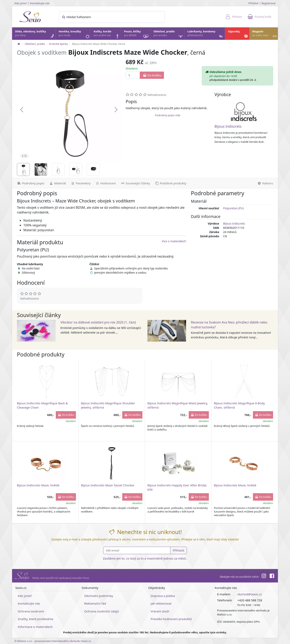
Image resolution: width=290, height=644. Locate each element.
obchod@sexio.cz (250, 594)
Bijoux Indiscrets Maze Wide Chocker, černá (99, 44)
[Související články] (135, 183)
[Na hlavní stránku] (19, 44)
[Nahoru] (266, 183)
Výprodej (238, 34)
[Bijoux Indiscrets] (244, 112)
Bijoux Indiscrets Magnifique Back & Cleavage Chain (42, 405)
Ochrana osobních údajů (101, 611)
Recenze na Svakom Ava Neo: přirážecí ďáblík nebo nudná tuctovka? (229, 325)
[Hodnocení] (105, 183)
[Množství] (133, 75)
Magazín (265, 34)
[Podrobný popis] (29, 183)
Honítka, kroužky (74, 34)
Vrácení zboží (160, 611)
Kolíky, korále (107, 34)
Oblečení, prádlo (169, 35)
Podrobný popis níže (168, 115)
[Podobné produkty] (171, 183)
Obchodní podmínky (99, 596)
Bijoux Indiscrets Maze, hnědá (38, 485)
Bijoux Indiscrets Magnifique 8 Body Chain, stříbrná (239, 405)
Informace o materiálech (35, 627)
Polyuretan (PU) (233, 208)
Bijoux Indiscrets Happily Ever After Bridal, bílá (177, 487)
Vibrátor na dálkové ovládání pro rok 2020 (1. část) (98, 322)
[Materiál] (57, 183)
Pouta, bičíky (137, 35)
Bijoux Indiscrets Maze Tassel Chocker (108, 485)
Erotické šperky (59, 44)
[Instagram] (264, 576)
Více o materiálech (174, 241)
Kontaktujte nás (40, 3)
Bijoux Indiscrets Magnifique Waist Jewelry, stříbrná (178, 405)
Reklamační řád (95, 603)
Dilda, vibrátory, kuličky (35, 34)
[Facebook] (272, 576)
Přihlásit (253, 3)
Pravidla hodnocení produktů (171, 619)
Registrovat (268, 3)
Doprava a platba (163, 596)
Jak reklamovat (161, 603)
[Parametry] (81, 183)
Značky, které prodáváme (36, 619)
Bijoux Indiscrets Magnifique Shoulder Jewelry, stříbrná (108, 405)
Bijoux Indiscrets (228, 126)
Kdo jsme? (21, 3)
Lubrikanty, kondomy (206, 34)
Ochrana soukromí (31, 611)
